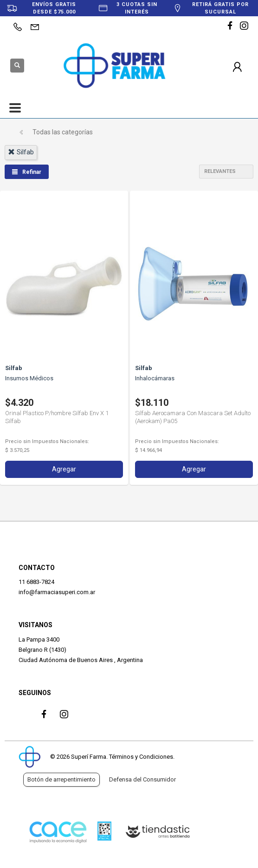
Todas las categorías (63, 132)
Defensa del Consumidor (142, 779)
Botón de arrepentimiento (61, 779)
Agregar (64, 469)
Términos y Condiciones (141, 757)
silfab (21, 152)
